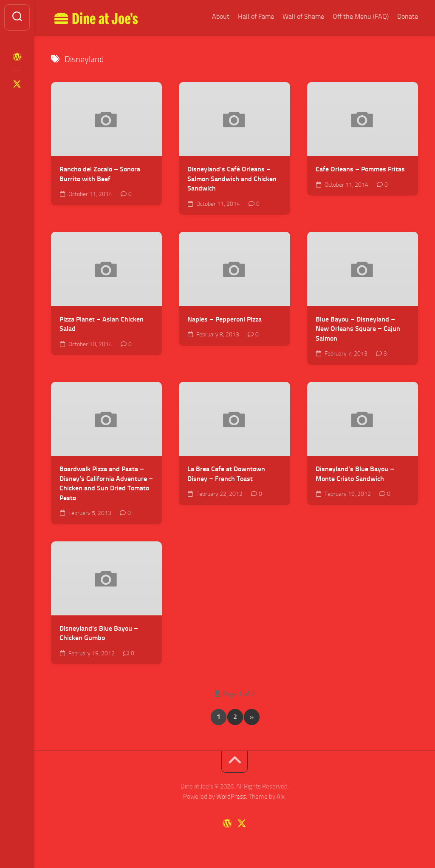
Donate (408, 16)
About (221, 16)
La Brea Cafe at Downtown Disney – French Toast (226, 474)
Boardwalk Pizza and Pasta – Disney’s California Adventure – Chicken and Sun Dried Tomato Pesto (106, 483)
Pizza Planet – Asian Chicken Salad (102, 324)
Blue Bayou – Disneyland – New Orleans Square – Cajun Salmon (358, 329)
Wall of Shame (303, 16)
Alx (281, 797)
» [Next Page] (252, 717)
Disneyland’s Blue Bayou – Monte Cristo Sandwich (355, 474)
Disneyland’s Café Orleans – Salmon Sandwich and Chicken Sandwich (232, 179)
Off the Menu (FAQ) (361, 16)
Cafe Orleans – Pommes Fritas (360, 169)
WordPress (231, 797)
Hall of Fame (256, 16)
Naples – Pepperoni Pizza (225, 319)
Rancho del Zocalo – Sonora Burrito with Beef (100, 174)
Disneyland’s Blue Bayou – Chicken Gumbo (99, 633)
